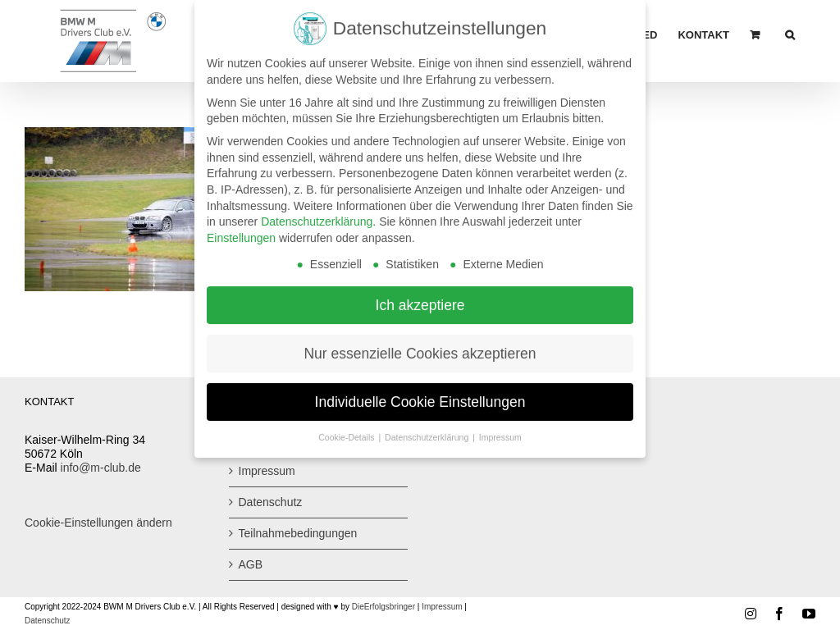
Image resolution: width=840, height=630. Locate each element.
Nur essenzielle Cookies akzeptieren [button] (420, 345)
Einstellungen (241, 231)
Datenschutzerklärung (317, 214)
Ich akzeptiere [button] (420, 297)
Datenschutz (271, 502)
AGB (251, 564)
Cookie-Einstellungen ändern (98, 523)
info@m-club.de (101, 468)
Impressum (267, 471)
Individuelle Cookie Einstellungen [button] (420, 394)
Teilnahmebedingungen (298, 533)
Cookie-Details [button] (347, 430)
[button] (790, 34)
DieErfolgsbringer (383, 607)
